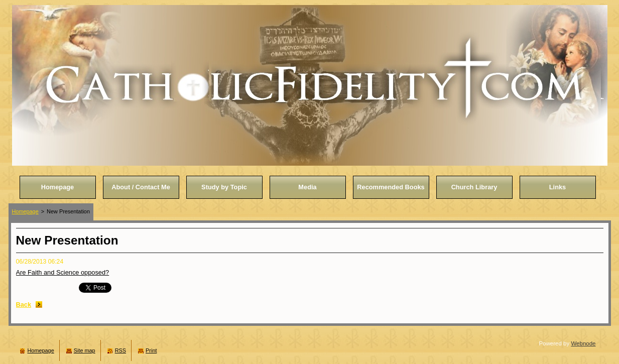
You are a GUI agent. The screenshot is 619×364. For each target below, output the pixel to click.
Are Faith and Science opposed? (63, 272)
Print (151, 350)
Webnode (583, 343)
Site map (85, 350)
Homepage (25, 211)
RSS (120, 350)
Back (24, 305)
